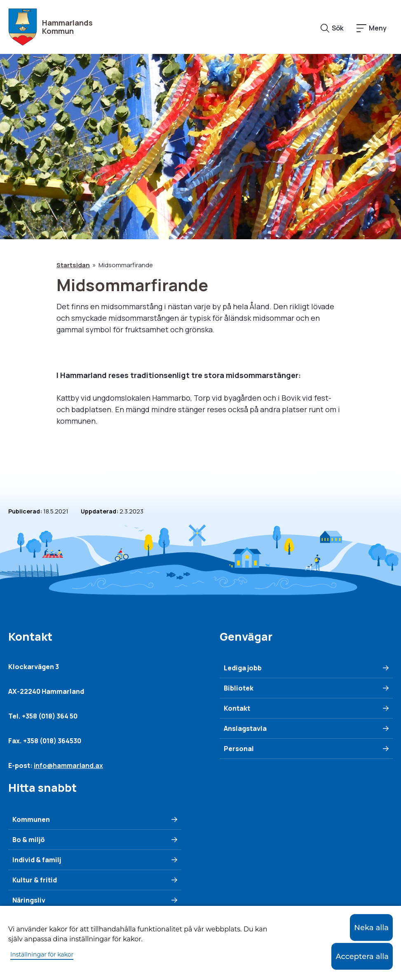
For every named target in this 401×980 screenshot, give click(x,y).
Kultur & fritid (35, 880)
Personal (239, 749)
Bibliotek (239, 688)
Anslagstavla (245, 728)
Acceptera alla (362, 957)
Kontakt (237, 708)
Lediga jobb (243, 668)
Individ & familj (37, 860)
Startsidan (73, 265)
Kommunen (31, 819)
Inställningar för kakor (42, 954)
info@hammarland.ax (68, 765)
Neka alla (371, 928)
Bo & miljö (29, 840)
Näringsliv (29, 900)
